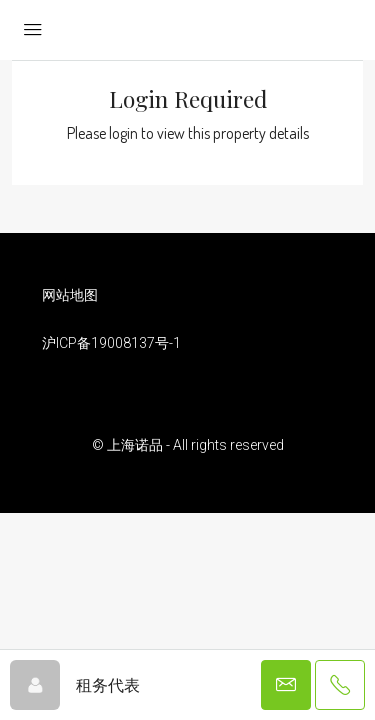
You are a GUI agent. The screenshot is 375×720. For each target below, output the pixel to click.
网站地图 (70, 295)
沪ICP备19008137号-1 (111, 343)
